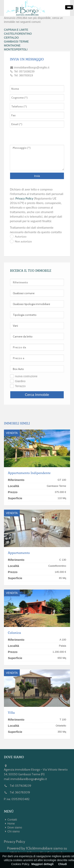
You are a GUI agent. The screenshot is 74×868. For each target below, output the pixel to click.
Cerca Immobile (37, 395)
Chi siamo (14, 831)
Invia (37, 176)
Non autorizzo (23, 241)
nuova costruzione (26, 376)
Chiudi (63, 864)
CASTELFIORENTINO (18, 34)
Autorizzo (21, 236)
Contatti (12, 820)
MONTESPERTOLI (16, 49)
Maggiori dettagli (42, 864)
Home (11, 824)
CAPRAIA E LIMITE (16, 30)
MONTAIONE (12, 45)
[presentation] (26, 134)
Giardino (20, 381)
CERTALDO (11, 38)
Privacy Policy (24, 198)
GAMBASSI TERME (16, 42)
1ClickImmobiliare (39, 848)
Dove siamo (15, 827)
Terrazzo (20, 386)
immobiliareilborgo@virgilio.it (29, 779)
